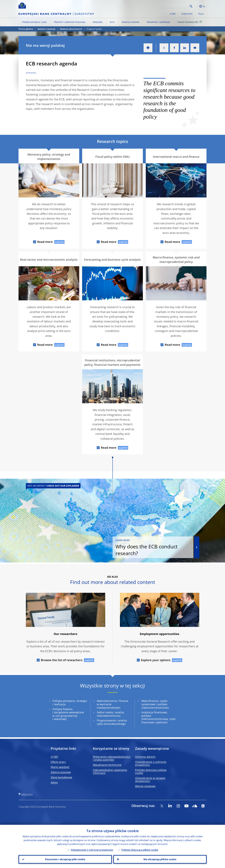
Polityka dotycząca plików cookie (151, 771)
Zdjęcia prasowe (61, 772)
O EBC (173, 14)
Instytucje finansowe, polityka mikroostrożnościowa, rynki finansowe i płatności (158, 717)
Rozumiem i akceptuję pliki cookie (65, 859)
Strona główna (26, 29)
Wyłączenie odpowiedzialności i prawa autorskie (112, 758)
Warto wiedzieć (60, 767)
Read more (45, 242)
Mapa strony (27, 794)
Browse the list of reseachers (62, 660)
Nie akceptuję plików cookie (160, 859)
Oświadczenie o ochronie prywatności (151, 763)
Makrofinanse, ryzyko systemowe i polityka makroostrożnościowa (155, 704)
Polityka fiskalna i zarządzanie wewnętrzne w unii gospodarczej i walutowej (68, 714)
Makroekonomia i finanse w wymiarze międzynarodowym (113, 704)
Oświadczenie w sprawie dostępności (150, 779)
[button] (196, 6)
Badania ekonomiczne (71, 29)
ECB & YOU (187, 14)
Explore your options (156, 660)
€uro (112, 22)
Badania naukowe (131, 22)
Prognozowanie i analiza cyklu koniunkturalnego (112, 722)
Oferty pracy (58, 762)
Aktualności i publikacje (158, 22)
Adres (54, 782)
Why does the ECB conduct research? (153, 547)
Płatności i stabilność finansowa (70, 22)
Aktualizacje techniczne (107, 765)
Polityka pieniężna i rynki (34, 22)
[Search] (174, 6)
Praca (201, 14)
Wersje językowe (145, 786)
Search (191, 6)
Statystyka (98, 22)
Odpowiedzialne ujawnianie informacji (110, 771)
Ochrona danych (145, 757)
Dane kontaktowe (61, 777)
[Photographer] (77, 195)
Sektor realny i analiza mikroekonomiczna (110, 714)
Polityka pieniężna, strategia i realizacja (70, 703)
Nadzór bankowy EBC (190, 22)
